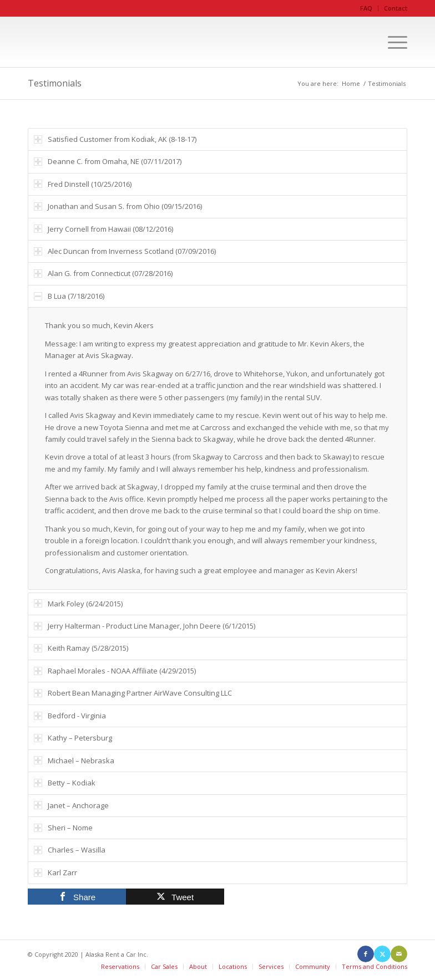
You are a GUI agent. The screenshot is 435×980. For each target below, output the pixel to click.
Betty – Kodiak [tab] (65, 783)
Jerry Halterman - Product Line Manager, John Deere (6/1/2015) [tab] (145, 626)
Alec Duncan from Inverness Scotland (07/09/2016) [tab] (125, 251)
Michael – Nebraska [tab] (74, 760)
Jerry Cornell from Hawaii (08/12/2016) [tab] (103, 229)
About (198, 966)
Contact (396, 8)
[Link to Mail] (399, 954)
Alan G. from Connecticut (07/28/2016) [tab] (103, 273)
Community (313, 966)
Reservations (120, 966)
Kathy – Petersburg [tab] (73, 738)
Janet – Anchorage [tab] (71, 805)
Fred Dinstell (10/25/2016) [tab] (83, 184)
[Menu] (392, 42)
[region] (217, 448)
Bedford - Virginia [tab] (70, 716)
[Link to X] (382, 954)
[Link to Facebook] (366, 954)
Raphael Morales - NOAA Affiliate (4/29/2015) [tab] (115, 671)
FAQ (366, 8)
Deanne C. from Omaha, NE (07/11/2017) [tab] (108, 161)
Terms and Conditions (375, 966)
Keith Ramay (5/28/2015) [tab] (81, 648)
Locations (233, 966)
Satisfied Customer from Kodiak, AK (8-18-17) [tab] (115, 139)
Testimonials (55, 83)
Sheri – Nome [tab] (63, 828)
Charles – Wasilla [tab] (70, 850)
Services (271, 966)
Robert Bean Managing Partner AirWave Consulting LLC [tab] (133, 693)
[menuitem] (366, 8)
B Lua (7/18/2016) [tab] (69, 296)
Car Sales (164, 966)
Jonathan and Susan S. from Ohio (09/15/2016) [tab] (118, 206)
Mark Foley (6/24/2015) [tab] (78, 604)
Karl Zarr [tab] (55, 872)
